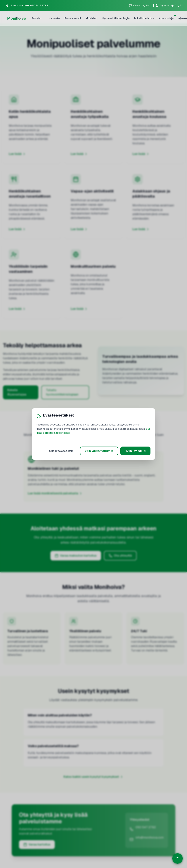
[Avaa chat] (178, 858)
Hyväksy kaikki (135, 451)
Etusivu (21, 18)
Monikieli (91, 18)
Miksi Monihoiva (144, 18)
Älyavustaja (167, 18)
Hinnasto (54, 18)
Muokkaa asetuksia (61, 451)
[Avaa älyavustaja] (168, 5)
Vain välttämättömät (99, 451)
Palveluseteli (73, 18)
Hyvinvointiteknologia (116, 18)
